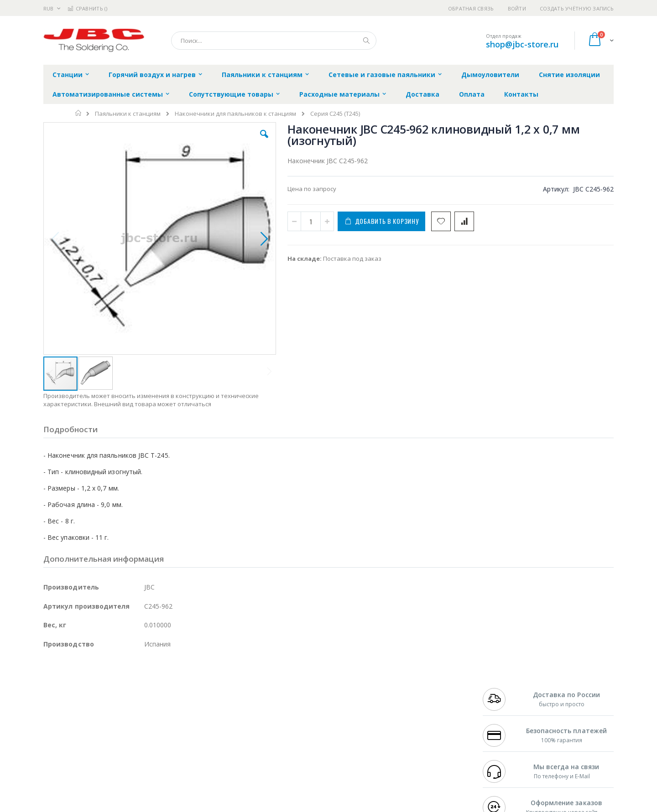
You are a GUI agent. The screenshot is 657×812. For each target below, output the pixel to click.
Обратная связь (471, 8)
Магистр (180, 697)
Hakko (52, 688)
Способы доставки (411, 706)
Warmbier (87, 750)
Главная (79, 113)
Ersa (76, 688)
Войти (517, 8)
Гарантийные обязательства (281, 688)
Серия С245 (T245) (335, 114)
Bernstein (57, 768)
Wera (114, 768)
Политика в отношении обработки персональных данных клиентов (289, 728)
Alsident (168, 688)
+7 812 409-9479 (503, 697)
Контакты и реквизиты (418, 688)
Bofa (50, 697)
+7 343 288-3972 (503, 706)
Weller (139, 688)
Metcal (113, 697)
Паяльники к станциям (128, 114)
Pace (115, 688)
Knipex (89, 768)
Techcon (121, 750)
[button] (206, 141)
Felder (117, 715)
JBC (95, 688)
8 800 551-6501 (505, 715)
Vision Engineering (69, 733)
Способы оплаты (409, 724)
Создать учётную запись (577, 8)
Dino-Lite (115, 733)
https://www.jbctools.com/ (181, 806)
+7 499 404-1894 (503, 688)
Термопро (145, 697)
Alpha (91, 715)
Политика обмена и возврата (282, 706)
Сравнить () (87, 8)
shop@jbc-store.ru (522, 44)
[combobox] (274, 41)
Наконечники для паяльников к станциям (235, 114)
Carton (145, 733)
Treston (54, 750)
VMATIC (152, 750)
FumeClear (80, 697)
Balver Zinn (59, 715)
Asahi (142, 715)
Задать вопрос (260, 750)
